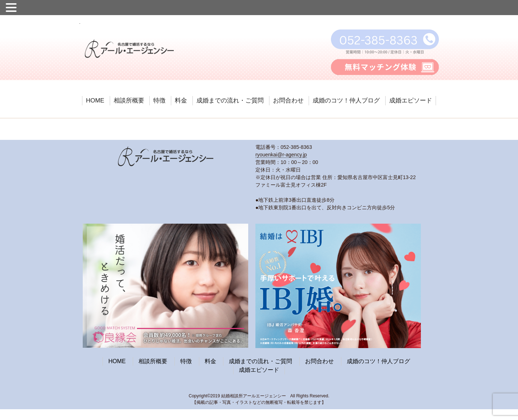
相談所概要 (129, 101)
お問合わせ (288, 101)
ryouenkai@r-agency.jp (281, 155)
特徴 (159, 101)
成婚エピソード (411, 101)
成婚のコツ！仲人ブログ (346, 101)
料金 (181, 101)
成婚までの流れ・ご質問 (230, 101)
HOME (95, 101)
